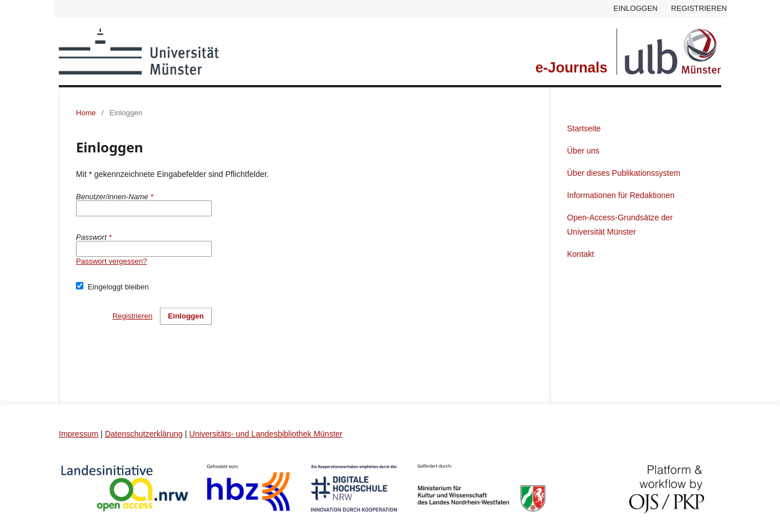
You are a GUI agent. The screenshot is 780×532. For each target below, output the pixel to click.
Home (86, 113)
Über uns (583, 151)
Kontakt (580, 254)
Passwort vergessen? (111, 261)
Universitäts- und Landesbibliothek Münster (266, 434)
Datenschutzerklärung (144, 434)
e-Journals (571, 68)
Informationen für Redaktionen (621, 195)
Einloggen (635, 8)
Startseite (584, 128)
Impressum (79, 434)
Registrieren (699, 8)
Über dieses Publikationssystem (624, 173)
